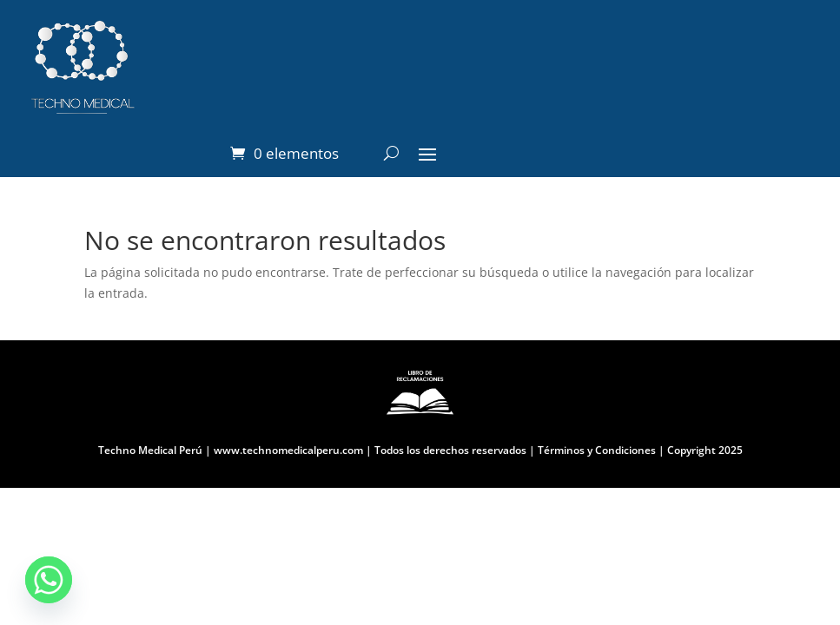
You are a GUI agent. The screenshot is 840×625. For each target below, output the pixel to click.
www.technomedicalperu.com (288, 450)
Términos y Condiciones (595, 450)
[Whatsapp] (49, 580)
